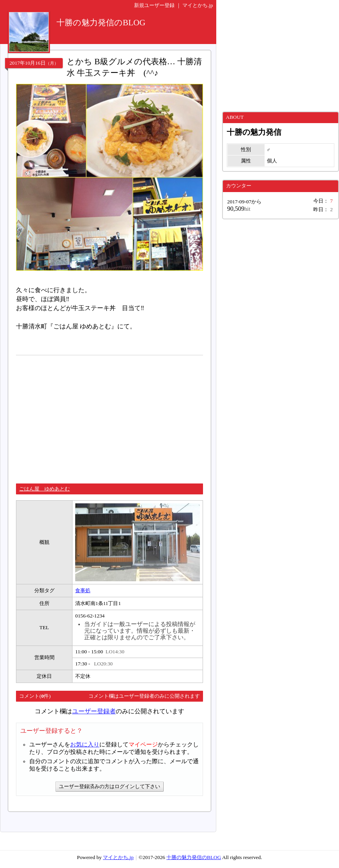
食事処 (83, 590)
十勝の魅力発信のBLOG (194, 857)
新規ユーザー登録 (154, 5)
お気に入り (85, 745)
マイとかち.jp (198, 5)
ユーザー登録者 (94, 711)
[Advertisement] (81, 416)
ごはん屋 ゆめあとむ (44, 489)
